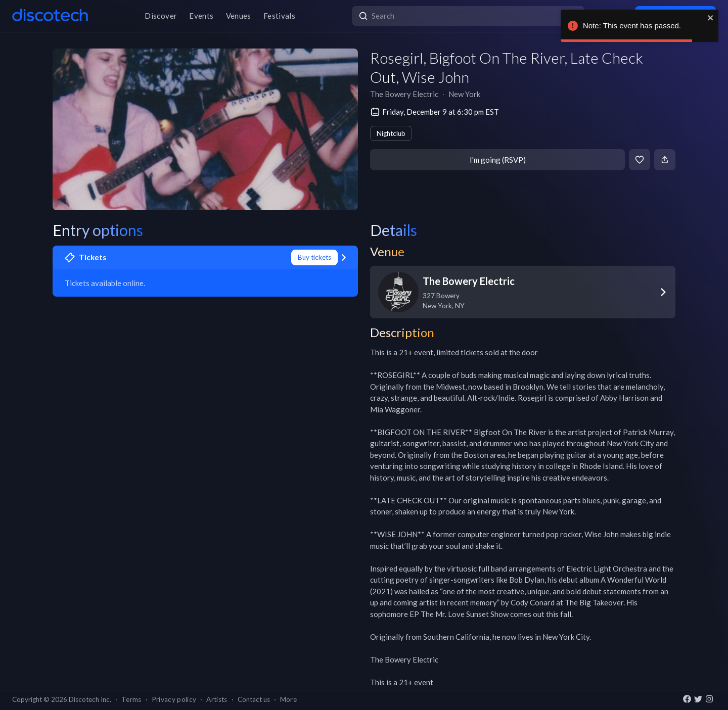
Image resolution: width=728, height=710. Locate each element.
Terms (131, 699)
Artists (217, 699)
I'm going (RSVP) (498, 160)
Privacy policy (174, 699)
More (288, 699)
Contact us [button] (254, 699)
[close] (711, 18)
